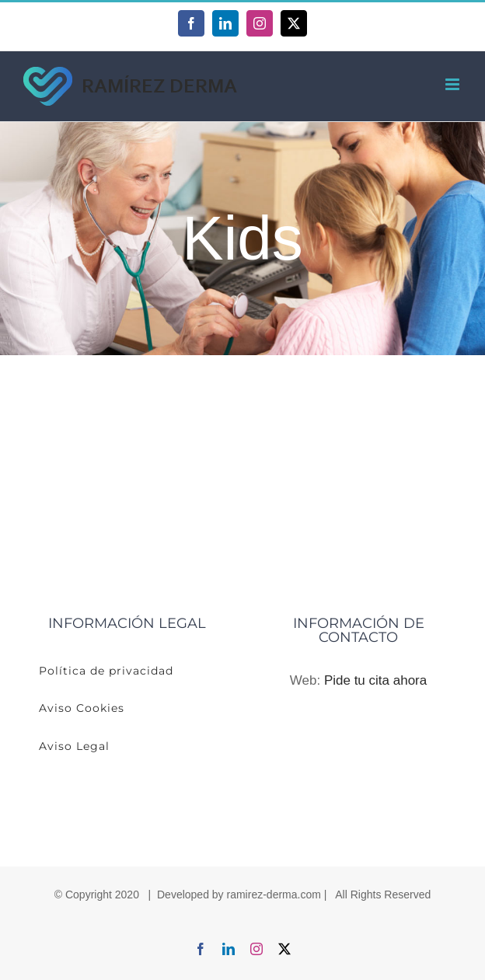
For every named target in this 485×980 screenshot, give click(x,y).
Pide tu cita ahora (375, 680)
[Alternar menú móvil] (454, 84)
